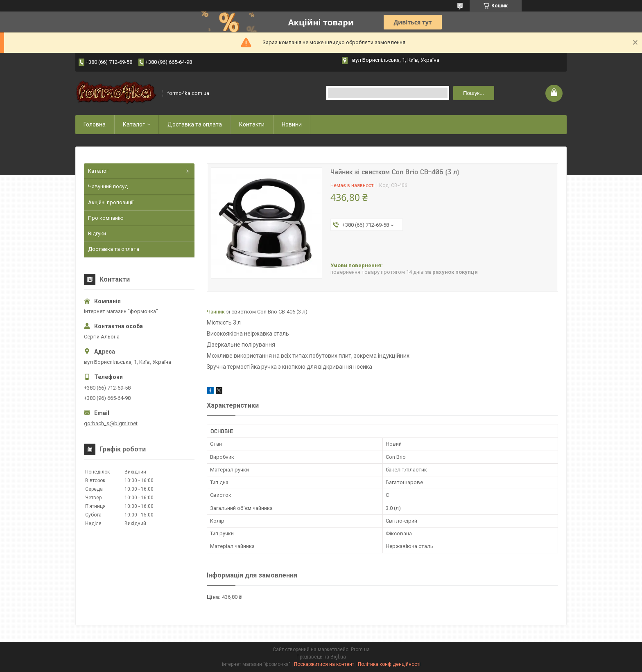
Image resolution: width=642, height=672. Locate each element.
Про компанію (106, 218)
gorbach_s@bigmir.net (111, 423)
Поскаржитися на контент (324, 664)
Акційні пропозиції (111, 202)
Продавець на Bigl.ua (321, 657)
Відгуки (97, 233)
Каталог (134, 124)
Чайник (216, 312)
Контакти (252, 124)
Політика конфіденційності (389, 664)
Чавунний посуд (108, 186)
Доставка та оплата (195, 124)
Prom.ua (360, 649)
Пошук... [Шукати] (474, 93)
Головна (95, 124)
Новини (292, 124)
